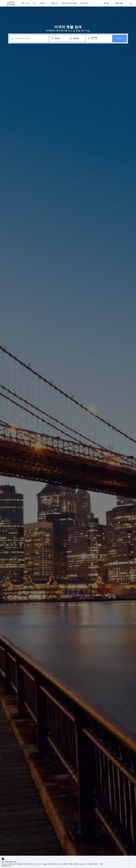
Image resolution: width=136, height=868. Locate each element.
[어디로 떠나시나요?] (31, 38)
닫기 (130, 862)
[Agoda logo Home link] (11, 3)
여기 (100, 864)
